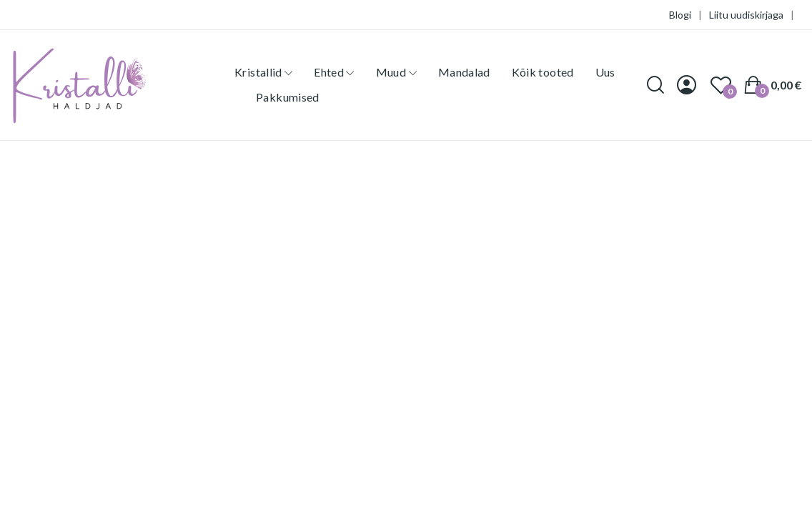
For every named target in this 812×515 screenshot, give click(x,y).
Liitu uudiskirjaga (746, 15)
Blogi (680, 15)
